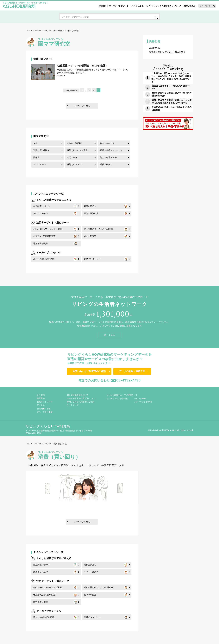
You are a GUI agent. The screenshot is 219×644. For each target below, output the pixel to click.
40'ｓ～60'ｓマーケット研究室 (47, 229)
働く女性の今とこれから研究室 (98, 229)
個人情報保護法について (78, 395)
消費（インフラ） (75, 164)
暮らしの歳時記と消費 (44, 259)
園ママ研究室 (59, 31)
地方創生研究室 (41, 243)
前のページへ (72, 90)
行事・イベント (107, 143)
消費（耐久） (106, 164)
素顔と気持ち (90, 206)
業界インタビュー (92, 259)
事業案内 (41, 398)
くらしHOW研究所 (19, 7)
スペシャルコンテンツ (42, 31)
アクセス (41, 405)
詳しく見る (109, 335)
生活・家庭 (72, 157)
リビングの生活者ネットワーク (167, 6)
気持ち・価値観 (74, 143)
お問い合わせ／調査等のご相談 (89, 371)
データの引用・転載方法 (132, 371)
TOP (28, 31)
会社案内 (102, 6)
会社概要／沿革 (44, 409)
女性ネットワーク (45, 402)
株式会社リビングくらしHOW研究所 (168, 50)
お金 (35, 143)
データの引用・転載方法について (81, 398)
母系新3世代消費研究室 (44, 236)
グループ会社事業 (45, 412)
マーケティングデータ (119, 6)
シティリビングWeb (143, 402)
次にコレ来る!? (40, 213)
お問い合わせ (190, 6)
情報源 (36, 157)
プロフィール (40, 164)
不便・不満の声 (91, 213)
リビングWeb (140, 399)
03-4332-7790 (128, 380)
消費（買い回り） (42, 150)
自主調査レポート (42, 206)
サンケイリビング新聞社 (117, 399)
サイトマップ (73, 405)
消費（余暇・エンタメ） (112, 150)
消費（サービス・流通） (78, 150)
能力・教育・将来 (108, 157)
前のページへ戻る (82, 106)
